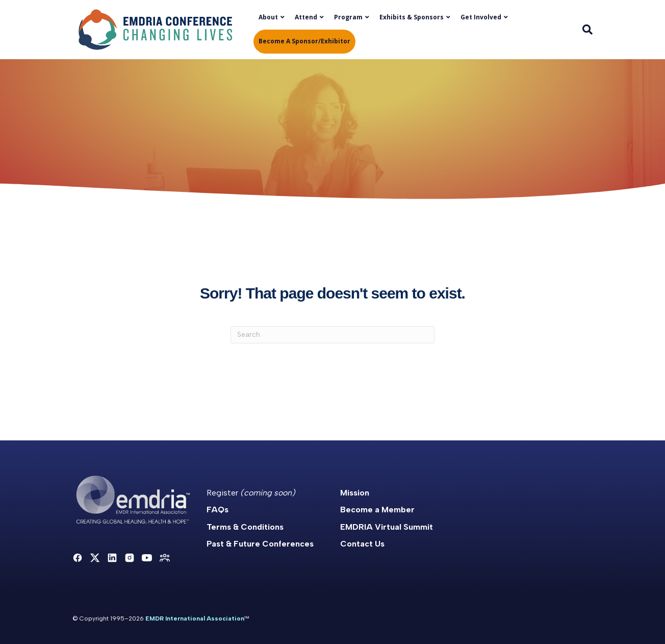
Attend (306, 17)
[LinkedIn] (112, 558)
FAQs (218, 510)
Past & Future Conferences (260, 544)
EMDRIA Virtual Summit (387, 527)
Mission (355, 493)
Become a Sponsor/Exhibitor (304, 41)
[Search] (585, 30)
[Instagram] (130, 558)
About (268, 17)
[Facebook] (78, 558)
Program (348, 17)
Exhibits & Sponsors (412, 17)
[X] (95, 558)
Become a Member (377, 510)
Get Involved (481, 17)
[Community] (165, 558)
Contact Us (362, 544)
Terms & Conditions (245, 527)
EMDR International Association (195, 618)
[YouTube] (147, 558)
